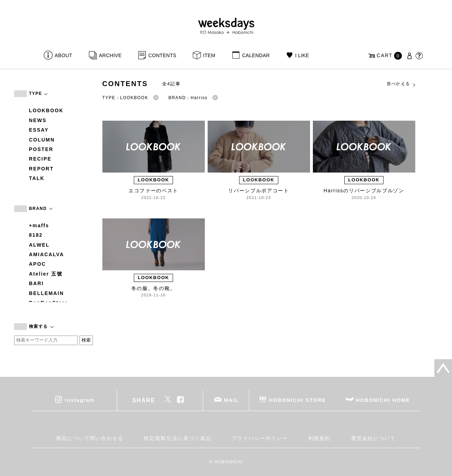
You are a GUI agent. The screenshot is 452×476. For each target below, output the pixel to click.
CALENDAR (256, 55)
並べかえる (402, 84)
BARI (36, 283)
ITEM (209, 55)
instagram (80, 400)
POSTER (41, 149)
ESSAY (39, 130)
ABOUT (64, 55)
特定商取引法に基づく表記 (177, 438)
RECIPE (40, 159)
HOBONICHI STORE (298, 400)
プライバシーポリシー (260, 438)
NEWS (38, 120)
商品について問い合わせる (90, 438)
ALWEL (39, 245)
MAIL (232, 400)
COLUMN (42, 140)
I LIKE (302, 55)
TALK (37, 178)
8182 (36, 235)
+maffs (39, 225)
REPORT (41, 169)
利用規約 (320, 438)
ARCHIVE (110, 55)
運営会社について (373, 438)
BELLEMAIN (46, 293)
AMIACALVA (46, 254)
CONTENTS (162, 55)
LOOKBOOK (46, 110)
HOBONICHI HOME (383, 400)
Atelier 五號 (46, 274)
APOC (37, 264)
